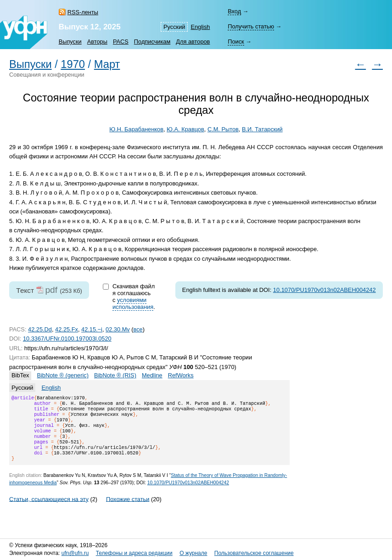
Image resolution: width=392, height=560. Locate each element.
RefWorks (181, 375)
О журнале (193, 553)
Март (107, 64)
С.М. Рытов (223, 129)
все (138, 329)
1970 (73, 64)
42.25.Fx (67, 329)
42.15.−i (92, 329)
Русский (174, 27)
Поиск (236, 42)
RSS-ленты (83, 12)
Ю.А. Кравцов (185, 129)
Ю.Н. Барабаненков (136, 129)
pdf (51, 290)
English (200, 27)
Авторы (97, 42)
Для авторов (193, 42)
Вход (234, 11)
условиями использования (133, 303)
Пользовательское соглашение (254, 553)
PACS (121, 42)
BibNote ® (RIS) (115, 375)
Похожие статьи (128, 510)
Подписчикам (152, 42)
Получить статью (251, 26)
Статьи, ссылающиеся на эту (49, 510)
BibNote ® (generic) (63, 375)
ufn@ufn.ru (75, 553)
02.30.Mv (118, 329)
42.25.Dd (40, 329)
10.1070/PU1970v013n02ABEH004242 (325, 290)
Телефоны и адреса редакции (134, 553)
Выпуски (70, 42)
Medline (152, 375)
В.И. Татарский (262, 129)
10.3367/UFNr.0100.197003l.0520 (67, 339)
